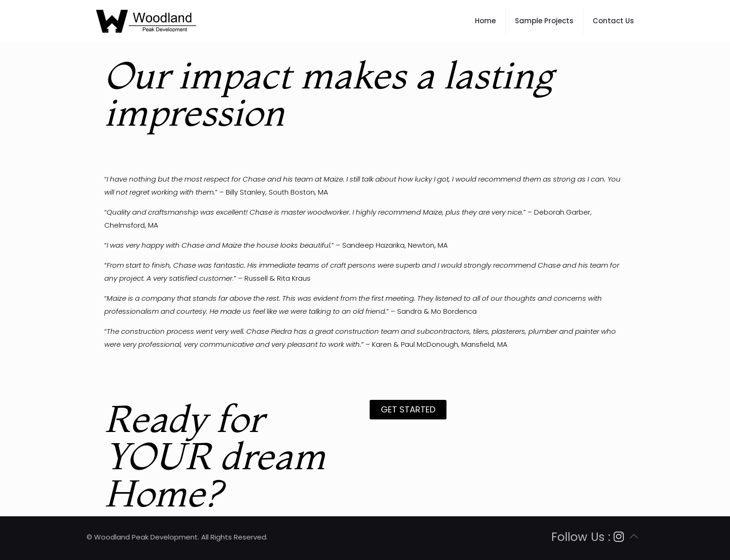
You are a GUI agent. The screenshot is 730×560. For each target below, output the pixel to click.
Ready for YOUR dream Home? (215, 456)
